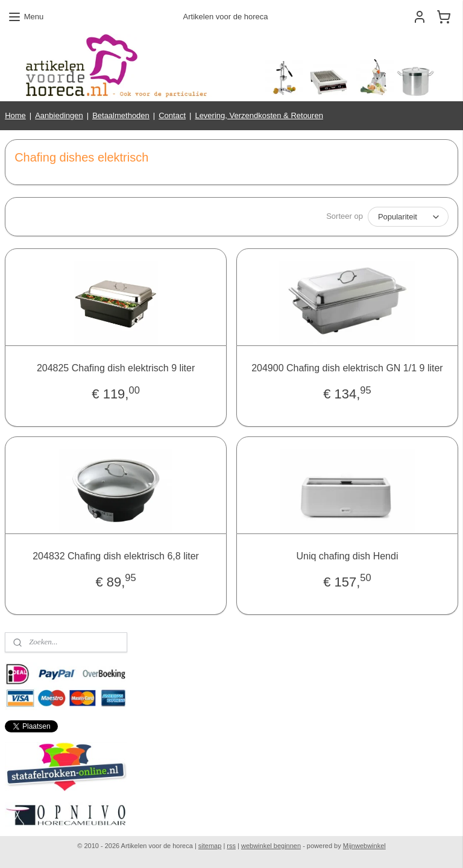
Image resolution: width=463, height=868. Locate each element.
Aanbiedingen (59, 115)
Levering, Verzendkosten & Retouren (259, 115)
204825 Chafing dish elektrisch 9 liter (116, 368)
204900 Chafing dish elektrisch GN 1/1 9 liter (347, 368)
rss (231, 846)
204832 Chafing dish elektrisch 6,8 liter (116, 556)
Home (15, 115)
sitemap (210, 846)
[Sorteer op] (408, 217)
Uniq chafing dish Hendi (347, 556)
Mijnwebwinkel (364, 846)
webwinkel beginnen (271, 846)
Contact (172, 115)
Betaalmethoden (121, 115)
